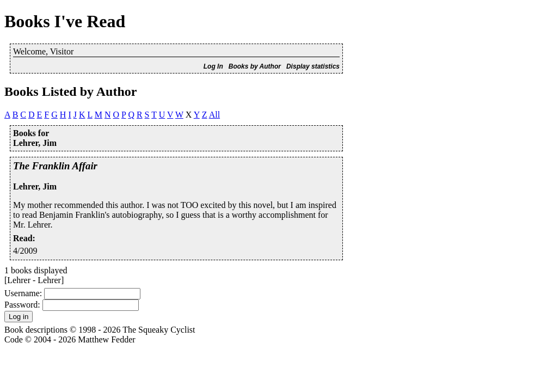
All (214, 115)
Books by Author (255, 66)
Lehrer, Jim (35, 186)
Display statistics (313, 66)
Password (21, 305)
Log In (213, 66)
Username (22, 293)
